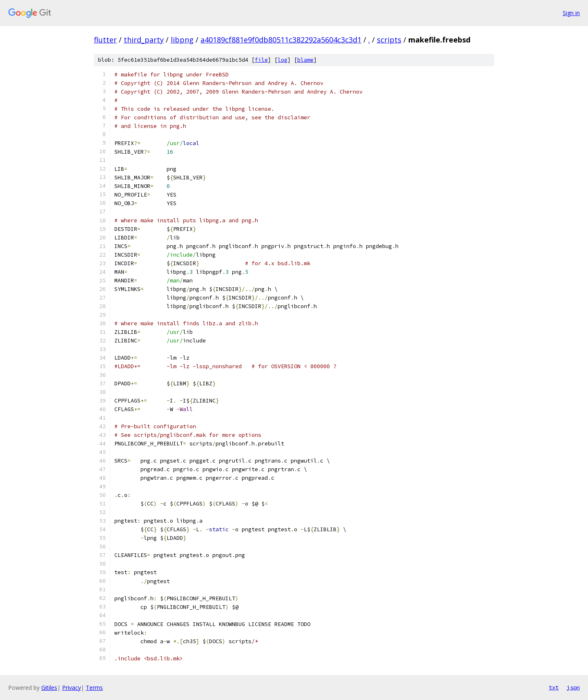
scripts (389, 40)
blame (305, 60)
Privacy (71, 688)
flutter (105, 40)
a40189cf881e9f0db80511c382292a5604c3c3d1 (281, 40)
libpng (182, 40)
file (261, 60)
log (283, 60)
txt (554, 687)
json (573, 687)
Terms (94, 688)
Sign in (571, 13)
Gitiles (49, 688)
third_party (144, 40)
